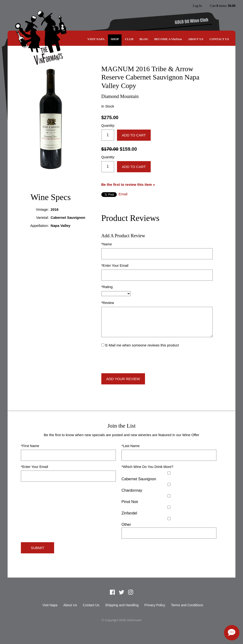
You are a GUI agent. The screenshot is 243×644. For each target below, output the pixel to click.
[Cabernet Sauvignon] (169, 473)
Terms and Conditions (187, 605)
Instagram (183, 6)
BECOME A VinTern (168, 39)
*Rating (107, 287)
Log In (197, 6)
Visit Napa (96, 39)
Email (123, 194)
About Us (196, 39)
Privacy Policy (155, 605)
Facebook (165, 6)
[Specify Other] (169, 533)
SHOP (115, 39)
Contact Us (219, 39)
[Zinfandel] (169, 507)
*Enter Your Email (115, 266)
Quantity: (108, 126)
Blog (144, 39)
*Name (107, 244)
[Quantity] (108, 135)
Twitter (174, 6)
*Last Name (131, 446)
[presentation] (137, 361)
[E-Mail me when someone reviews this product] (103, 345)
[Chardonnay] (169, 484)
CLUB (129, 39)
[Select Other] (169, 519)
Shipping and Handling (122, 605)
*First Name (30, 446)
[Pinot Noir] (169, 496)
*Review (108, 303)
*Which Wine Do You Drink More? (147, 467)
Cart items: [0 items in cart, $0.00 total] (223, 6)
